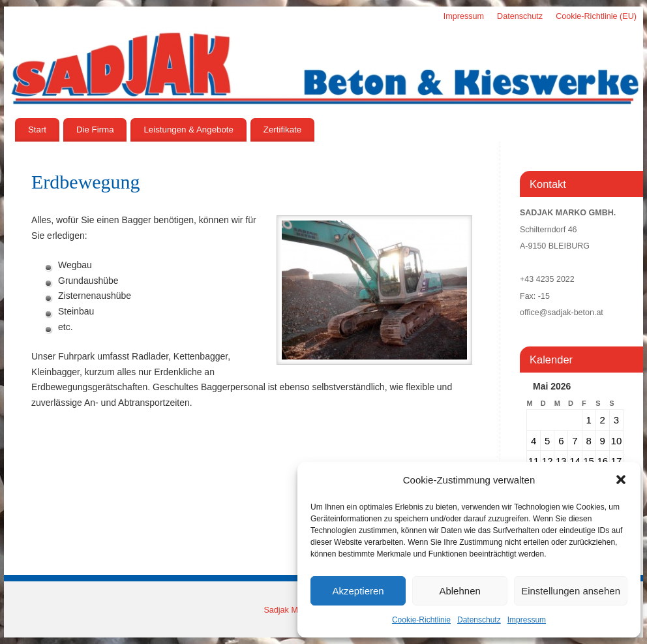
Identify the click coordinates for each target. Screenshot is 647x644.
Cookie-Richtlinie (421, 620)
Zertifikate (282, 130)
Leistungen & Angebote (188, 130)
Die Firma (95, 130)
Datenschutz (479, 620)
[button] (621, 480)
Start (37, 130)
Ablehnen (459, 591)
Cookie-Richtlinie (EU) (596, 16)
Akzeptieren (358, 591)
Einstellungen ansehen (571, 591)
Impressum (527, 620)
